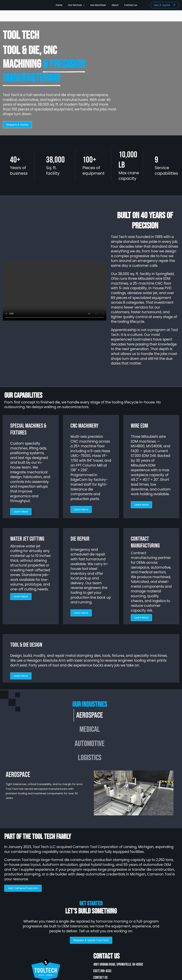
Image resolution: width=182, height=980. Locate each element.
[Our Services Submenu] (85, 5)
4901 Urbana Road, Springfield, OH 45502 (118, 965)
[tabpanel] (90, 793)
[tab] (90, 715)
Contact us (131, 5)
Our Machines (98, 5)
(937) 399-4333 (102, 971)
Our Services (75, 5)
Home (59, 5)
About (115, 5)
